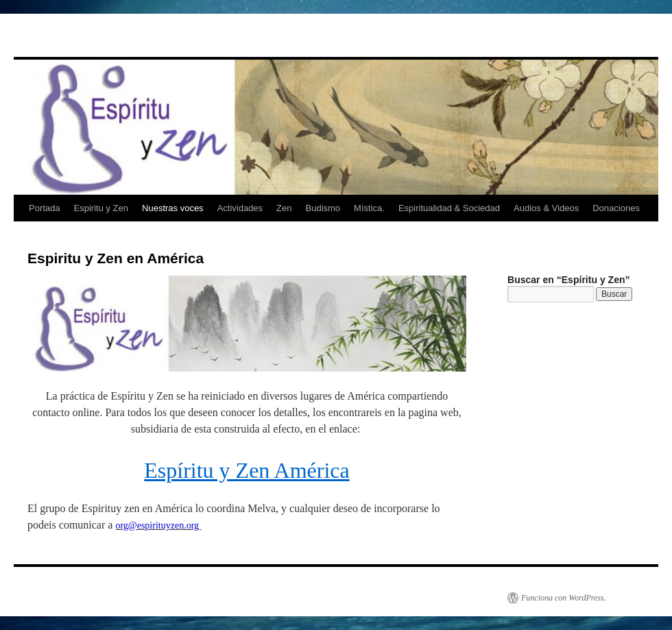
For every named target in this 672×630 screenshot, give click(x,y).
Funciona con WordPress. (564, 598)
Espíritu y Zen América (247, 470)
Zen (284, 208)
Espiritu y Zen (101, 208)
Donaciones (616, 208)
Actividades (240, 208)
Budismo (323, 208)
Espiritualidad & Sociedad (449, 208)
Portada (45, 208)
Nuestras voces (173, 208)
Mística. (369, 208)
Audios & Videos (546, 208)
